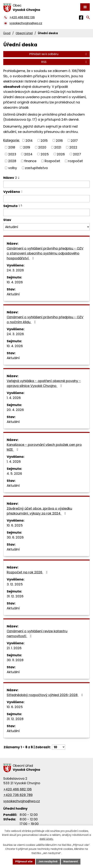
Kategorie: (11, 140)
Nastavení (71, 861)
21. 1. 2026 (14, 648)
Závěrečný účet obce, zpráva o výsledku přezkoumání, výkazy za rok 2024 (39, 511)
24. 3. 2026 (15, 270)
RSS (65, 62)
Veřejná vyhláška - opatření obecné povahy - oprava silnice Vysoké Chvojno (44, 383)
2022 (73, 147)
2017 (74, 140)
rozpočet (75, 161)
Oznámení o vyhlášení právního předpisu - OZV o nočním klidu (45, 320)
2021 (58, 147)
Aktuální (13, 294)
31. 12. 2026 (15, 596)
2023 (12, 154)
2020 (42, 147)
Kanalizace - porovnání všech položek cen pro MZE (44, 447)
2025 (45, 154)
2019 (27, 147)
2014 (29, 140)
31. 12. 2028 (15, 719)
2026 (61, 154)
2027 (77, 154)
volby (13, 168)
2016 (59, 140)
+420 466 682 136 (17, 789)
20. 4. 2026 (15, 410)
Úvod (7, 33)
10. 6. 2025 (15, 525)
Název (10, 178)
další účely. (46, 839)
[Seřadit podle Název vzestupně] (19, 177)
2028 (12, 161)
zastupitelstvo (36, 168)
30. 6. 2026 (15, 537)
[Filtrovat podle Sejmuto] (46, 212)
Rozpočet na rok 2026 (28, 572)
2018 (12, 147)
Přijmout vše (24, 861)
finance (30, 161)
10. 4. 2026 (15, 282)
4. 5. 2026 (14, 474)
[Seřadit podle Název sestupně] (19, 178)
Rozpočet (52, 161)
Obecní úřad (24, 33)
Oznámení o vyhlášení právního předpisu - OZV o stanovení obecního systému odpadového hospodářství (45, 253)
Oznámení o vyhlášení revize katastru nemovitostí (37, 634)
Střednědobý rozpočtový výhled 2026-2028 (45, 695)
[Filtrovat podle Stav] (46, 227)
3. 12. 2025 (15, 584)
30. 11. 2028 (15, 660)
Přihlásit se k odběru (59, 54)
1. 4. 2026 (14, 398)
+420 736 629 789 (18, 795)
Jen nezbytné (48, 861)
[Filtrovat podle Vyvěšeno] (46, 199)
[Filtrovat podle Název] (46, 184)
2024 (28, 154)
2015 (44, 140)
